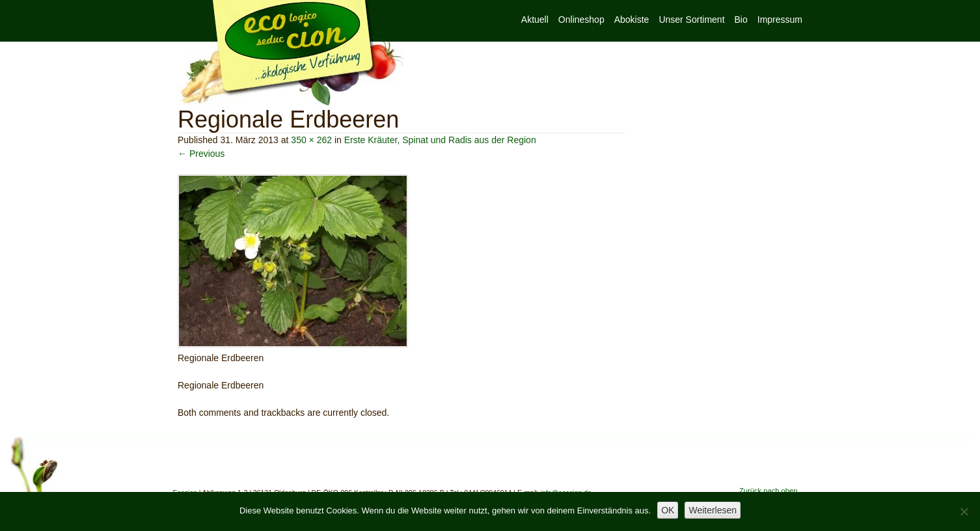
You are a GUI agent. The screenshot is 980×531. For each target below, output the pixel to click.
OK (668, 510)
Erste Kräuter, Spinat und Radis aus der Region (440, 140)
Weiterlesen (713, 510)
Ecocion (291, 53)
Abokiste (632, 20)
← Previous (201, 154)
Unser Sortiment (691, 20)
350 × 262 (311, 140)
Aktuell (535, 20)
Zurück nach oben (769, 491)
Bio (741, 20)
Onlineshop (581, 20)
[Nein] (964, 511)
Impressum (780, 20)
